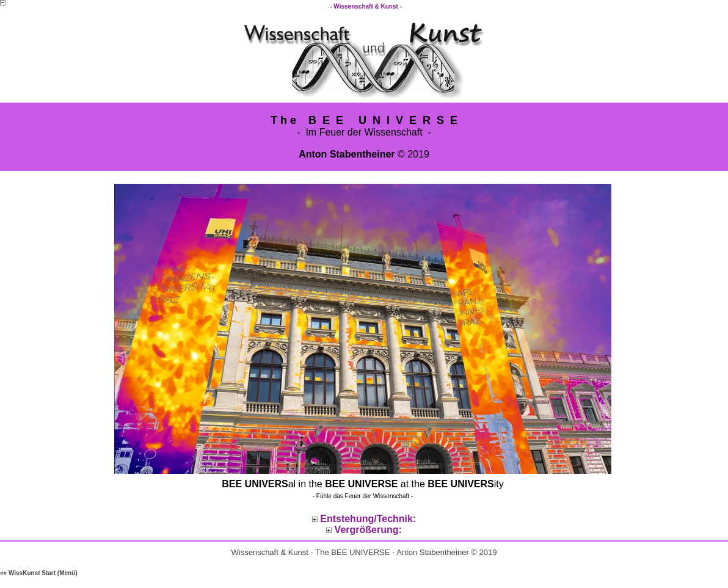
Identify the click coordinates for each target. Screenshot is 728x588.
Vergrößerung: (368, 530)
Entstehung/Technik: (368, 519)
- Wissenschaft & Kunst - (366, 6)
